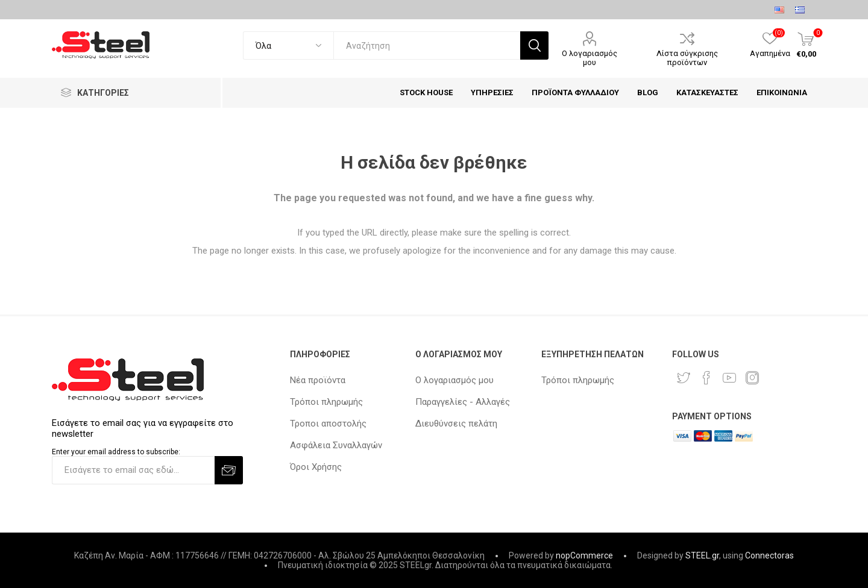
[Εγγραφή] (133, 470)
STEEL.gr (702, 555)
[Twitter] (684, 378)
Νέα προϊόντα (318, 380)
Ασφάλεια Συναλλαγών (336, 445)
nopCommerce (584, 555)
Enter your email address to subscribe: (116, 452)
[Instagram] (752, 378)
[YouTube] (729, 378)
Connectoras (769, 555)
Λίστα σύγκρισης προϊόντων (687, 58)
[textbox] (427, 45)
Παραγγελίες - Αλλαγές (463, 402)
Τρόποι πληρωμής (326, 402)
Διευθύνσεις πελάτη (456, 424)
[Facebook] (706, 378)
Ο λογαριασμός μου (590, 58)
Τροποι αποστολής (328, 424)
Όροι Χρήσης (316, 467)
